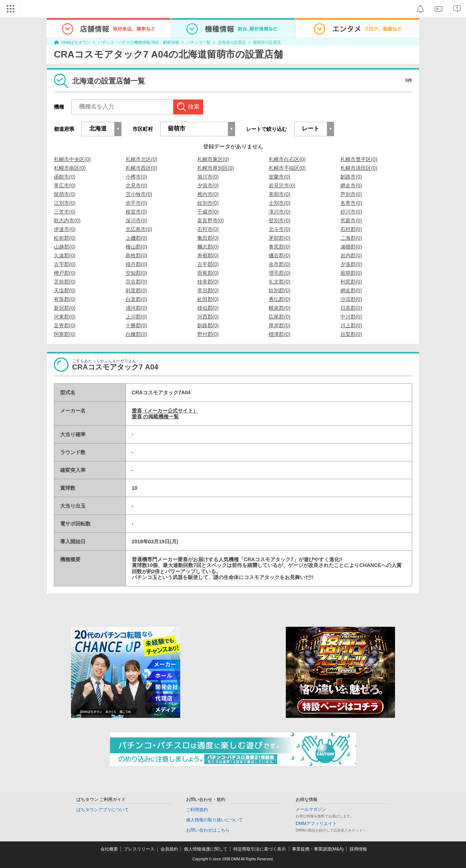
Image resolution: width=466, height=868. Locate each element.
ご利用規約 (197, 810)
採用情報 (358, 849)
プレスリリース (139, 849)
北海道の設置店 (232, 42)
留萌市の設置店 (267, 42)
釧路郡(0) (208, 325)
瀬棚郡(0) (351, 247)
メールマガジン (311, 809)
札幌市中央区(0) (72, 159)
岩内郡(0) (351, 255)
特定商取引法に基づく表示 (260, 849)
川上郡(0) (351, 325)
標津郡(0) (279, 334)
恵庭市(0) (351, 220)
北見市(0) (136, 185)
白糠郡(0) (136, 334)
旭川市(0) (208, 177)
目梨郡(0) (351, 334)
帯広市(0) (65, 185)
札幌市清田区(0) (359, 168)
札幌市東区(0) (213, 159)
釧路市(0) (351, 177)
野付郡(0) (208, 334)
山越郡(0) (65, 247)
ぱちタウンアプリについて (103, 810)
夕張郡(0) (351, 264)
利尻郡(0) (351, 282)
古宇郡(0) (65, 264)
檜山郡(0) (136, 247)
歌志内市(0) (67, 220)
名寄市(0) (351, 203)
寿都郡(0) (208, 255)
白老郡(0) (136, 299)
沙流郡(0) (351, 299)
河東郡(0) (65, 317)
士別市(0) (279, 203)
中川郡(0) (351, 317)
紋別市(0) (208, 203)
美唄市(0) (279, 194)
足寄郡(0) (65, 325)
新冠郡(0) (65, 308)
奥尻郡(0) (279, 247)
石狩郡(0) (351, 229)
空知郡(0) (136, 273)
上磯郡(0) (136, 238)
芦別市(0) (351, 194)
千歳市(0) (208, 212)
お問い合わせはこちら (208, 830)
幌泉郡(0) (279, 308)
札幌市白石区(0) (287, 159)
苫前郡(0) (65, 282)
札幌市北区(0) (141, 159)
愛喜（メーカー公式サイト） (165, 411)
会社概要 (109, 849)
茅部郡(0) (279, 238)
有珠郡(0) (65, 299)
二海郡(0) (351, 238)
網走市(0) (351, 185)
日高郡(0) (351, 308)
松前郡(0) (65, 238)
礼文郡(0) (279, 282)
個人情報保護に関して (206, 849)
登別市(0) (279, 220)
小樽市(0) (136, 177)
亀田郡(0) (208, 238)
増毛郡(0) (279, 273)
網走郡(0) (351, 290)
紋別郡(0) (279, 290)
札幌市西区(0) (141, 168)
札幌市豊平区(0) (359, 159)
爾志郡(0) (208, 247)
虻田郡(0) (208, 299)
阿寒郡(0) (65, 334)
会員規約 (169, 849)
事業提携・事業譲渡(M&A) (318, 849)
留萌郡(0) (351, 273)
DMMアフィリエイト (316, 824)
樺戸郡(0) (65, 273)
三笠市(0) (65, 212)
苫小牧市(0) (139, 194)
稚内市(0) (208, 194)
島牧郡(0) (136, 255)
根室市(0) (136, 212)
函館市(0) (65, 177)
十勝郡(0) (136, 325)
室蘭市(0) (279, 177)
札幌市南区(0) (70, 168)
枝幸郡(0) (208, 282)
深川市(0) (136, 220)
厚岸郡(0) (279, 325)
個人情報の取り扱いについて (214, 820)
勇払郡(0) (279, 299)
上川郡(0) (136, 317)
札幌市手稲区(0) (287, 168)
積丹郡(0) (136, 264)
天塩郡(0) (65, 290)
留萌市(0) (65, 194)
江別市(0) (65, 203)
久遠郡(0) (65, 255)
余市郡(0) (279, 264)
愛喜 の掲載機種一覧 (155, 417)
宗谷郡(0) (136, 282)
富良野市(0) (211, 220)
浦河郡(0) (136, 308)
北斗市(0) (279, 229)
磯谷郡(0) (279, 255)
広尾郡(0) (279, 317)
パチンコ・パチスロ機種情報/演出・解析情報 (139, 42)
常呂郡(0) (208, 290)
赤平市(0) (136, 203)
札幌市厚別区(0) (216, 168)
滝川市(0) (279, 212)
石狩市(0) (208, 229)
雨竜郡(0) (208, 273)
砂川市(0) (351, 212)
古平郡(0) (208, 264)
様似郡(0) (208, 308)
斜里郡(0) (136, 290)
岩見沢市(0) (282, 185)
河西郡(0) (208, 317)
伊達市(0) (65, 229)
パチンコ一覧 (198, 42)
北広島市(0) (139, 229)
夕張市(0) (208, 185)
